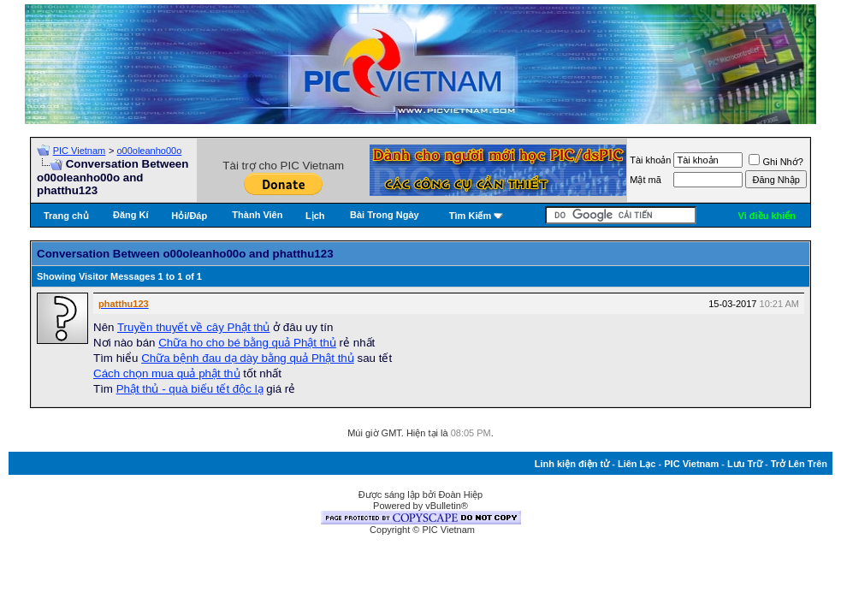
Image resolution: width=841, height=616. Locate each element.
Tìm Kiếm (470, 216)
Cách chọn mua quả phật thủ (167, 373)
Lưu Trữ (745, 464)
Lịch (315, 216)
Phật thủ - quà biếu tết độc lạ (190, 389)
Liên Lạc (637, 464)
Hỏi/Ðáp (189, 216)
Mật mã (646, 180)
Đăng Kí (131, 215)
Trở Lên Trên (799, 464)
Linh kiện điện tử (572, 464)
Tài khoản (650, 160)
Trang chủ (66, 216)
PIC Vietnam (80, 151)
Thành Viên (257, 215)
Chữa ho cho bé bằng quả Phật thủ (247, 343)
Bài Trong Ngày (385, 215)
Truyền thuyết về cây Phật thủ (194, 327)
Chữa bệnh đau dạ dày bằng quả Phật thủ (248, 358)
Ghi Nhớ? (776, 162)
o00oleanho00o (149, 151)
